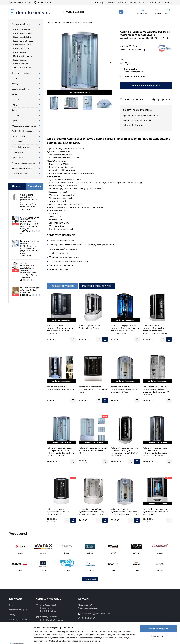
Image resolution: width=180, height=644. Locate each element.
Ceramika (16, 100)
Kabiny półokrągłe (22, 29)
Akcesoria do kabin (22, 68)
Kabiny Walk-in (20, 52)
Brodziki (15, 78)
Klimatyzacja (17, 152)
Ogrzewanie (17, 158)
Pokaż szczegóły (42, 639)
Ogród (14, 121)
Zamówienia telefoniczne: (30, 3)
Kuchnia (15, 115)
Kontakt (132, 3)
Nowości (111, 3)
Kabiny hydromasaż (23, 56)
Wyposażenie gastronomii (24, 126)
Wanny (15, 84)
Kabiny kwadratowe (22, 33)
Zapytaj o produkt (164, 100)
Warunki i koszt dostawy (151, 3)
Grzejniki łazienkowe (21, 147)
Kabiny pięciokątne (22, 45)
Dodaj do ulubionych (133, 100)
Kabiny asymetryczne (23, 41)
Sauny (14, 110)
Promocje (100, 3)
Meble (15, 94)
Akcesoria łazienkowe (22, 168)
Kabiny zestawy (21, 64)
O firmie (122, 3)
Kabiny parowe (20, 60)
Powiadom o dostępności (146, 86)
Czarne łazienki (19, 137)
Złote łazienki (18, 142)
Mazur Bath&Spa (139, 50)
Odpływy (16, 105)
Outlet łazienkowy (20, 174)
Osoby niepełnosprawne (23, 131)
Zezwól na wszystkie (158, 607)
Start (49, 22)
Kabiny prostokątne (22, 37)
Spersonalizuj (159, 615)
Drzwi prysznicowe (20, 73)
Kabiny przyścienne (22, 49)
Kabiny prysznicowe (21, 24)
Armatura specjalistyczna (23, 163)
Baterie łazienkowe (20, 89)
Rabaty (168, 3)
